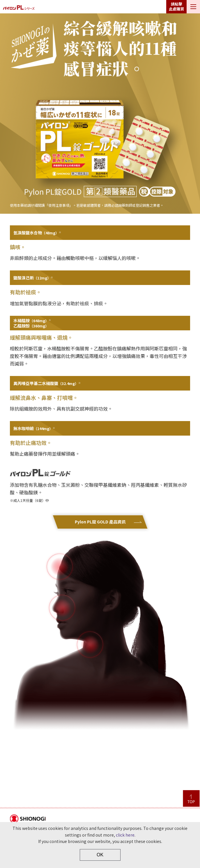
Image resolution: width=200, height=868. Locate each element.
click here (125, 835)
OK (100, 855)
